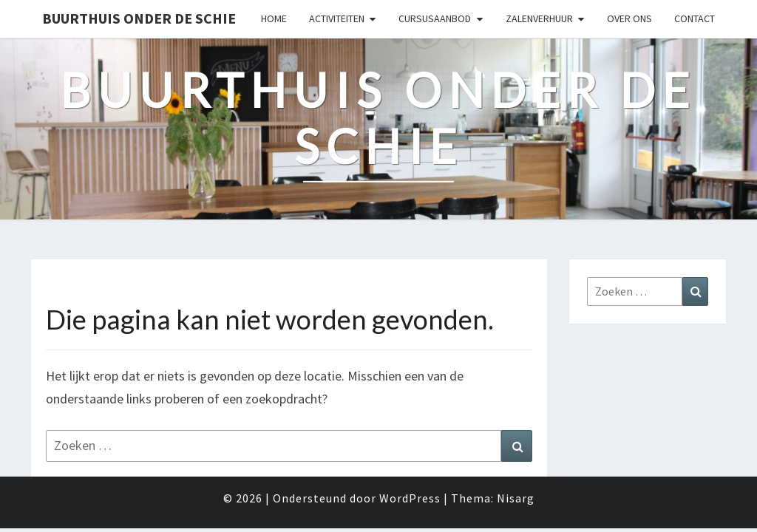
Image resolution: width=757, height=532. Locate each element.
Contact (695, 18)
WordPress (410, 498)
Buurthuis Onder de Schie (139, 18)
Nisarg (516, 498)
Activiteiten (337, 18)
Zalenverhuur (539, 18)
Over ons (629, 18)
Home (274, 18)
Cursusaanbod (435, 18)
